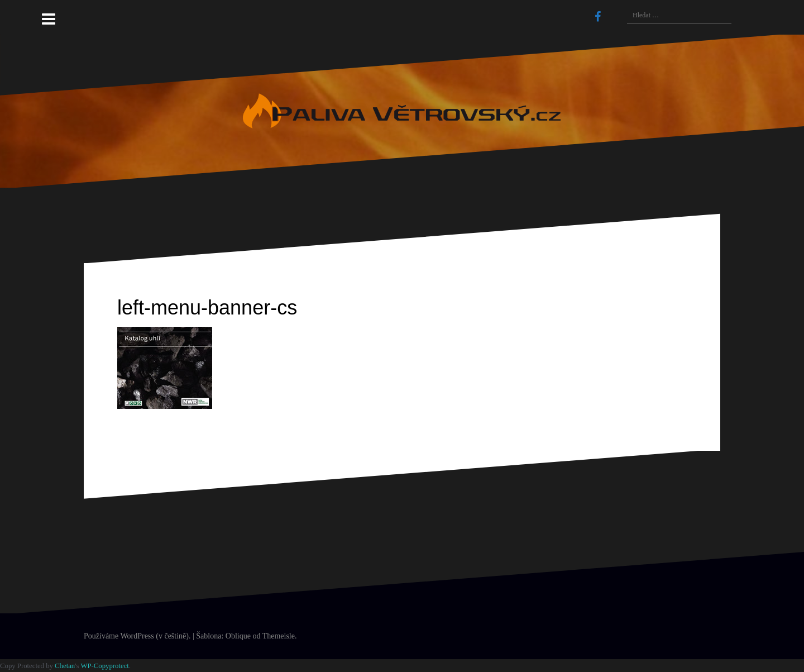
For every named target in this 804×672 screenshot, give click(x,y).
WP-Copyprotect (104, 666)
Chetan (65, 666)
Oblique (238, 636)
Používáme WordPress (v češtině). (137, 636)
